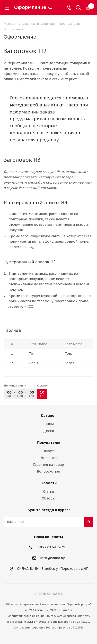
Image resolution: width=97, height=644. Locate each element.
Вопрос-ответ (49, 471)
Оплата (48, 451)
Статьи (48, 491)
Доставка (48, 458)
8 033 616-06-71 (51, 547)
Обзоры (48, 498)
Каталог (48, 415)
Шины (48, 424)
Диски (48, 431)
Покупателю (49, 442)
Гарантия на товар (48, 465)
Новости (49, 483)
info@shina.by (52, 558)
